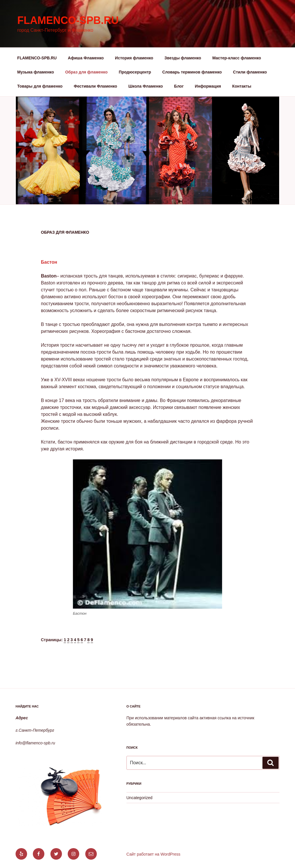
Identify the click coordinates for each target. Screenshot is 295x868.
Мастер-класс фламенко (237, 58)
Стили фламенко (250, 72)
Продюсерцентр (135, 72)
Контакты (242, 86)
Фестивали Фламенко (96, 86)
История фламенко (134, 58)
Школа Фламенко (146, 86)
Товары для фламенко (40, 86)
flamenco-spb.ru (68, 20)
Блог (179, 86)
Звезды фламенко (183, 58)
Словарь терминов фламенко (192, 72)
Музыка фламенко (36, 72)
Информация (208, 86)
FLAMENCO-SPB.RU (37, 58)
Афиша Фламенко (86, 58)
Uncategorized (139, 798)
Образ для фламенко (86, 72)
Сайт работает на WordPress (153, 854)
